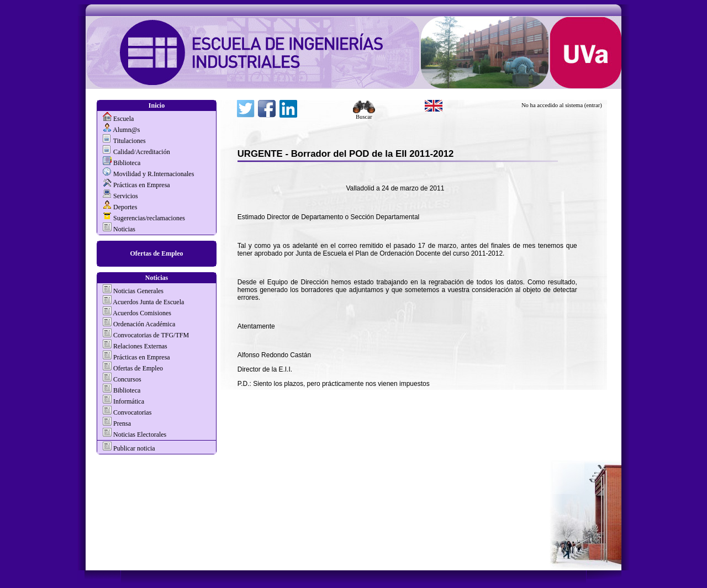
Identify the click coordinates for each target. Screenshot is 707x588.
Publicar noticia (133, 448)
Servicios (126, 196)
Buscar (364, 114)
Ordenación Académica (144, 324)
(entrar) (593, 105)
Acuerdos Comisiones (142, 313)
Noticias (124, 229)
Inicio (157, 105)
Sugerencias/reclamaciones (149, 218)
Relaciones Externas (140, 346)
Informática (129, 401)
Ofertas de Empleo (157, 253)
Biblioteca (127, 163)
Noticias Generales (138, 291)
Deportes (125, 207)
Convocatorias (132, 412)
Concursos (127, 379)
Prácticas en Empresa (142, 185)
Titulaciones (130, 141)
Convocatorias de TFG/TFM (151, 335)
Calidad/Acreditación (142, 152)
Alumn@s (126, 130)
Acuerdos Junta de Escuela (148, 302)
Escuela (123, 119)
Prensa (122, 423)
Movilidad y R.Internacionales (154, 174)
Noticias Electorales (140, 435)
